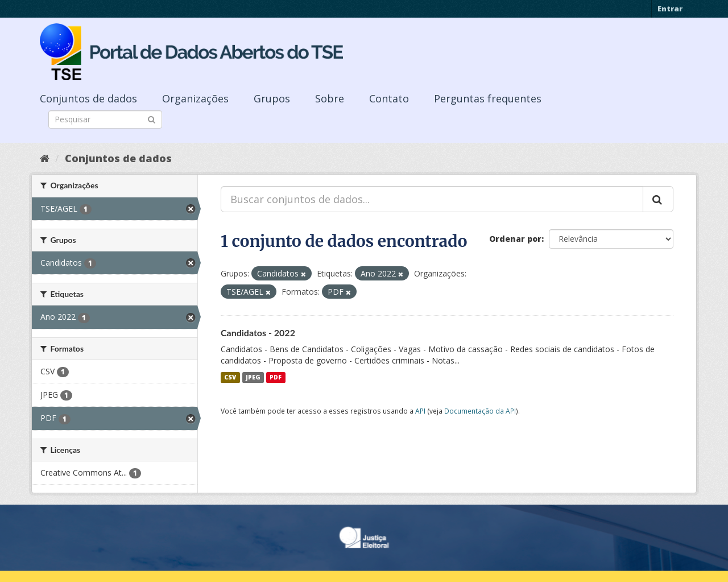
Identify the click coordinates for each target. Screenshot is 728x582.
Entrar (670, 9)
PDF (276, 377)
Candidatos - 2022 (258, 333)
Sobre (330, 98)
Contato (389, 98)
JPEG (253, 377)
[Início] (45, 158)
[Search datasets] (105, 119)
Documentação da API (480, 411)
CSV (230, 377)
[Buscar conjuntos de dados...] (432, 199)
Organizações (195, 98)
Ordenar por (515, 239)
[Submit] (152, 119)
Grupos (272, 98)
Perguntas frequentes (488, 98)
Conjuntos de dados (88, 98)
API (420, 411)
